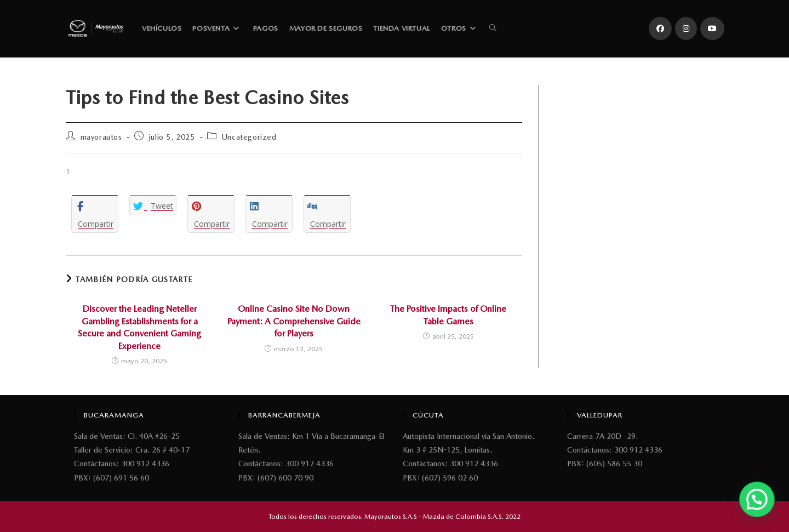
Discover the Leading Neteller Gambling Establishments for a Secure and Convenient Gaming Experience (139, 327)
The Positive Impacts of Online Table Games (448, 315)
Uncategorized (249, 137)
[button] (759, 505)
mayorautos (101, 137)
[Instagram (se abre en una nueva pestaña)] (686, 28)
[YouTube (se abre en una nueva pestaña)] (712, 28)
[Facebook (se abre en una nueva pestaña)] (660, 28)
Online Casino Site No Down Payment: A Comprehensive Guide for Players (294, 321)
